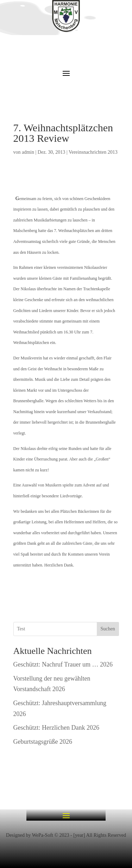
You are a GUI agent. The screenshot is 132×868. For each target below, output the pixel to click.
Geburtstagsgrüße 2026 (43, 742)
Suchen (108, 629)
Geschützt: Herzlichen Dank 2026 (56, 728)
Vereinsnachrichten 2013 (93, 152)
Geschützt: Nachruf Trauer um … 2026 (63, 664)
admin (28, 152)
